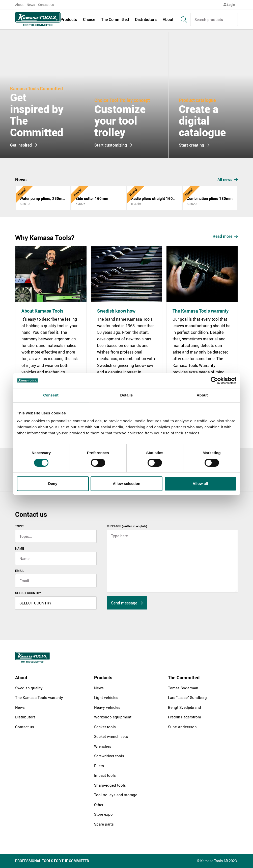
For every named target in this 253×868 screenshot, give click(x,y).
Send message (127, 603)
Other (99, 805)
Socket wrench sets (111, 736)
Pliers (99, 766)
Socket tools (105, 727)
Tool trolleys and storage (116, 795)
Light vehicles (106, 697)
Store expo (103, 814)
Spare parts (104, 824)
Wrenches (103, 746)
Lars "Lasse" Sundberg (187, 697)
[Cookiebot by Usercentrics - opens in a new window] (214, 381)
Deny (53, 484)
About (19, 5)
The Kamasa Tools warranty (39, 697)
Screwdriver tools (109, 756)
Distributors (146, 21)
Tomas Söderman (183, 688)
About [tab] (202, 395)
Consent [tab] (51, 395)
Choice (89, 21)
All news (228, 179)
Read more (225, 236)
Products (69, 21)
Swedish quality (29, 688)
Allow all (200, 484)
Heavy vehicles (107, 707)
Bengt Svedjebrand (185, 707)
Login (229, 5)
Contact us (46, 5)
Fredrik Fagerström (185, 717)
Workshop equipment (113, 717)
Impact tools (105, 775)
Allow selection (126, 484)
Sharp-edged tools (110, 785)
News (31, 5)
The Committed (115, 21)
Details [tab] (127, 395)
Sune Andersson (182, 727)
